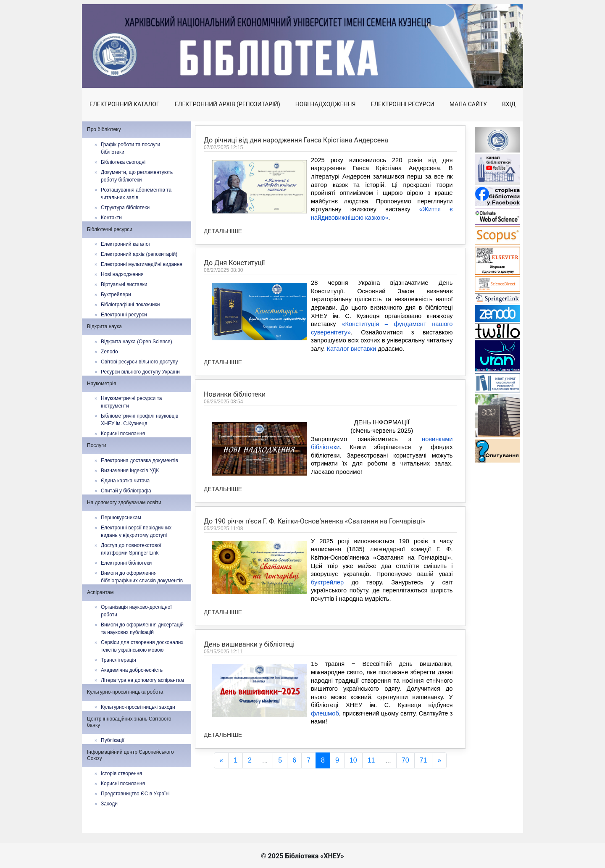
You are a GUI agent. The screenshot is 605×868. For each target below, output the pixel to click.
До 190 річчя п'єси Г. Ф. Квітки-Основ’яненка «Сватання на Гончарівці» (314, 559)
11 (371, 760)
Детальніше (223, 231)
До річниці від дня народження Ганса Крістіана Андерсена (296, 140)
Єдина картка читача (125, 481)
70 (405, 760)
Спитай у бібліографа (126, 491)
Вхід (509, 104)
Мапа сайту (468, 104)
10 (353, 760)
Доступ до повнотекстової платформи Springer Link (131, 549)
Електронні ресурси (402, 104)
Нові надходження (326, 104)
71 (423, 760)
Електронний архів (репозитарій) (228, 104)
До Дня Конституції (234, 263)
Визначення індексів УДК (130, 471)
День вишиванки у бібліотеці (249, 682)
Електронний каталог (125, 104)
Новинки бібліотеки (235, 433)
